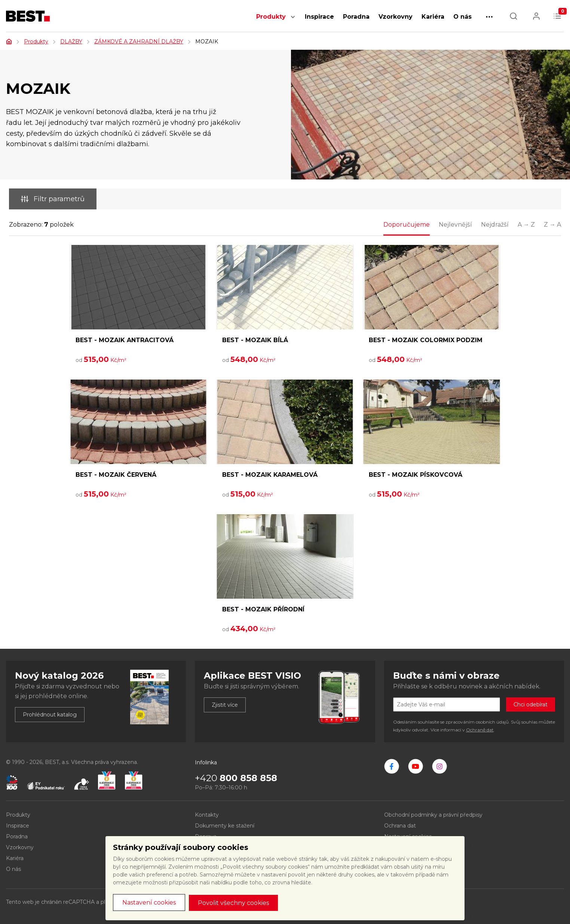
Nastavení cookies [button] (149, 902)
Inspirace (319, 17)
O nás (462, 17)
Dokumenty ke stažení (225, 826)
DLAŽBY (71, 42)
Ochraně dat (480, 730)
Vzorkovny (396, 17)
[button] (293, 21)
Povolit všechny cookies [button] (233, 903)
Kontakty (207, 815)
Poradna (356, 17)
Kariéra (433, 17)
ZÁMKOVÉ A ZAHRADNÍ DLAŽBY (139, 42)
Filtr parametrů (53, 199)
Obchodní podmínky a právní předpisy (433, 815)
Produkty (271, 17)
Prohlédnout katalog (50, 715)
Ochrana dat (400, 826)
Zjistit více (225, 705)
